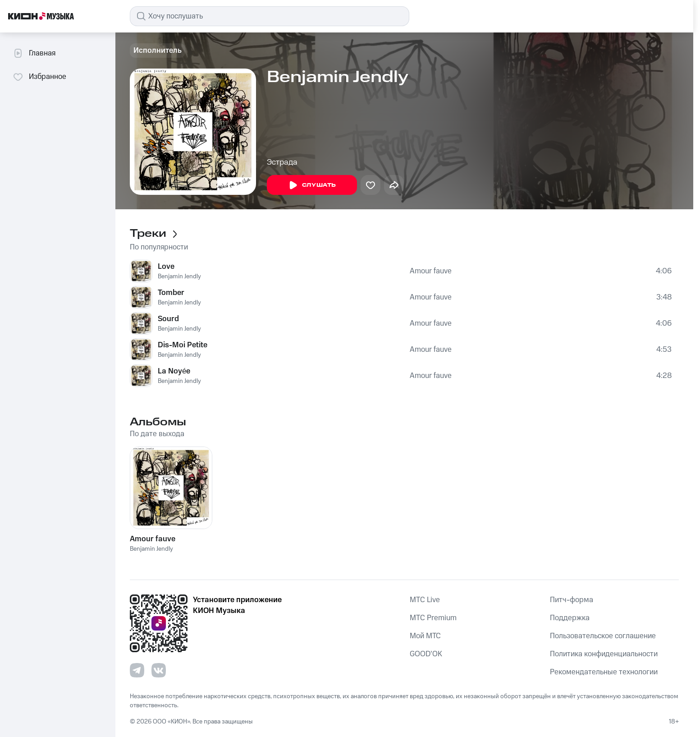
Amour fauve (431, 271)
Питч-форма (572, 600)
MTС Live (425, 600)
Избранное (39, 77)
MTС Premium (433, 618)
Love (166, 267)
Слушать (312, 185)
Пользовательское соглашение (603, 636)
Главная (34, 53)
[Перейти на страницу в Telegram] (137, 670)
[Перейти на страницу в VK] (159, 670)
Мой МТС (425, 636)
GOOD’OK (426, 654)
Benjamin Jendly (179, 276)
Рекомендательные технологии (604, 672)
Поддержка (570, 618)
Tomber (171, 293)
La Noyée (174, 371)
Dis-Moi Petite (183, 345)
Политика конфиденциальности (604, 654)
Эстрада (282, 162)
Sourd (168, 319)
